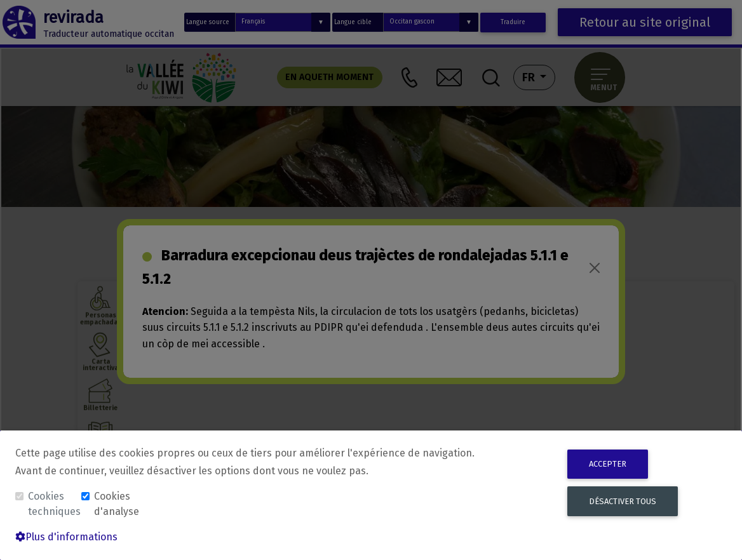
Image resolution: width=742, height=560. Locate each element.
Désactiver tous (623, 501)
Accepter (608, 464)
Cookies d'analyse (117, 504)
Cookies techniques (53, 504)
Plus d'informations (66, 537)
